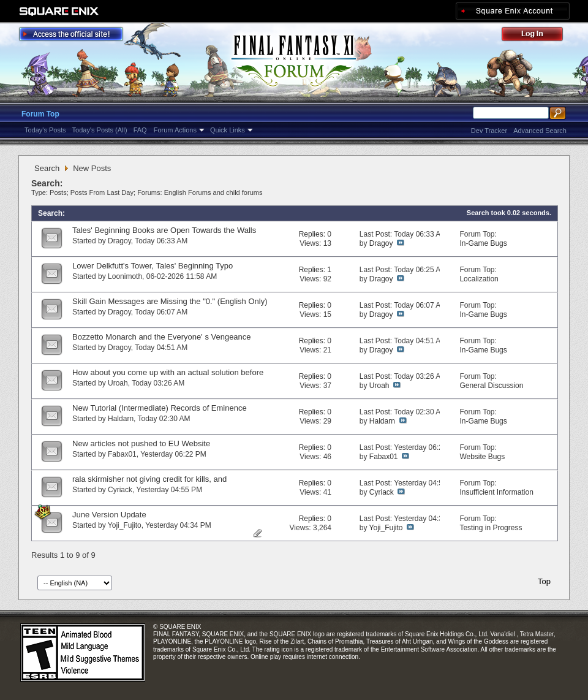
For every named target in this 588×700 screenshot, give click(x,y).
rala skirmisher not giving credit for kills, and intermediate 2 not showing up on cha (149, 484)
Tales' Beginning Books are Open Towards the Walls (164, 230)
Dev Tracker (489, 131)
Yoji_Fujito (125, 525)
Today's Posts (45, 130)
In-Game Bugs (483, 243)
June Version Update (109, 515)
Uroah (118, 383)
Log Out (538, 36)
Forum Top (40, 114)
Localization (479, 279)
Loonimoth (125, 276)
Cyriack (120, 490)
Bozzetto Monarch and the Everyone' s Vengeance (162, 337)
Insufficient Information (496, 492)
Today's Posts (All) (100, 130)
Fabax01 (122, 454)
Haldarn (121, 419)
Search (47, 168)
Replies (311, 234)
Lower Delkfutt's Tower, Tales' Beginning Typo (153, 266)
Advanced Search (540, 131)
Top (544, 581)
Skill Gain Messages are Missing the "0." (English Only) (170, 301)
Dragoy (119, 241)
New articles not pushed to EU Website (141, 443)
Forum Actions (175, 130)
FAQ (140, 130)
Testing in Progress (491, 528)
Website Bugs (482, 457)
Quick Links (228, 130)
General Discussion (491, 386)
